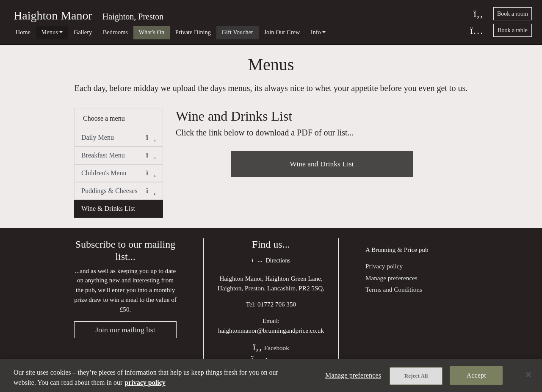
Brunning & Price (394, 250)
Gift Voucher (238, 32)
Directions (271, 261)
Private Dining (193, 32)
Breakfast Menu (119, 155)
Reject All (416, 376)
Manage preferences (391, 278)
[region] (271, 375)
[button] (151, 138)
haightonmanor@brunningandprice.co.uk (271, 330)
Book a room (513, 14)
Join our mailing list (125, 330)
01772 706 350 (277, 304)
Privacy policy (384, 266)
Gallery (83, 32)
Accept (476, 375)
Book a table (513, 30)
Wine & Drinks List (108, 208)
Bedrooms (115, 32)
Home (23, 32)
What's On (152, 32)
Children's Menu (119, 173)
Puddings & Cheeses (119, 191)
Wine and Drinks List (322, 164)
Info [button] (316, 32)
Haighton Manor (53, 15)
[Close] (528, 375)
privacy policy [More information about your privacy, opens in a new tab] (145, 382)
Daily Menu (119, 138)
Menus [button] (50, 32)
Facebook (271, 348)
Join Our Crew (282, 32)
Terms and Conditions (394, 289)
